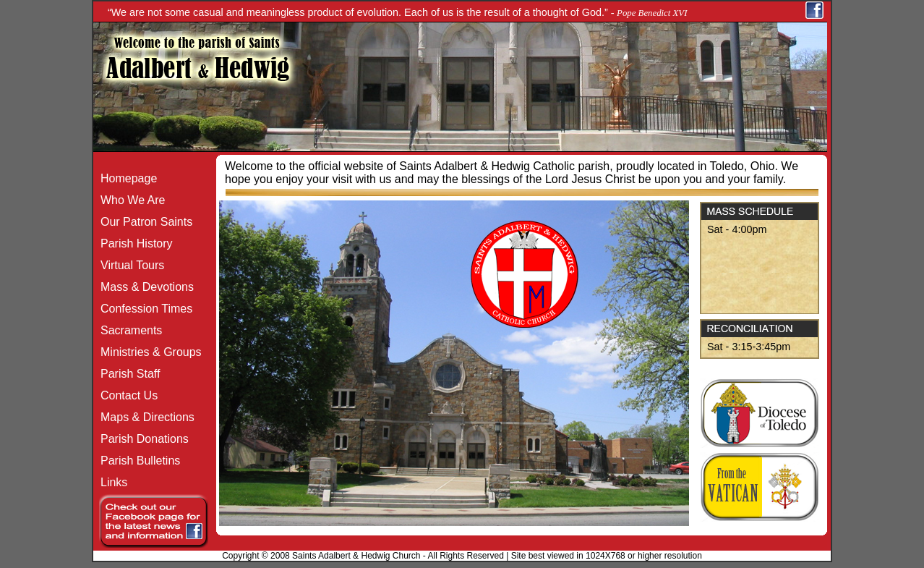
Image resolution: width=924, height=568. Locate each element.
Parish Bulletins (137, 461)
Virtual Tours (129, 265)
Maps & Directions (144, 417)
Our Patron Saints (143, 222)
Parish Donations (141, 439)
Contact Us (125, 395)
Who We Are (129, 200)
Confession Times (143, 309)
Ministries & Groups (147, 352)
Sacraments (128, 330)
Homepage (125, 178)
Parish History (133, 243)
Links (110, 482)
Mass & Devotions (144, 287)
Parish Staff (127, 374)
